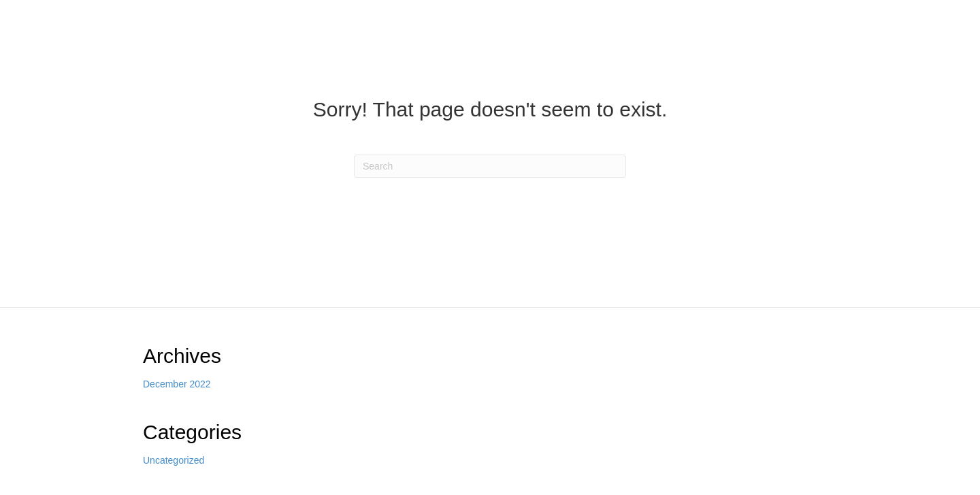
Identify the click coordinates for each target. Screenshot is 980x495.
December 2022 (177, 384)
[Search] (490, 166)
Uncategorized (174, 460)
